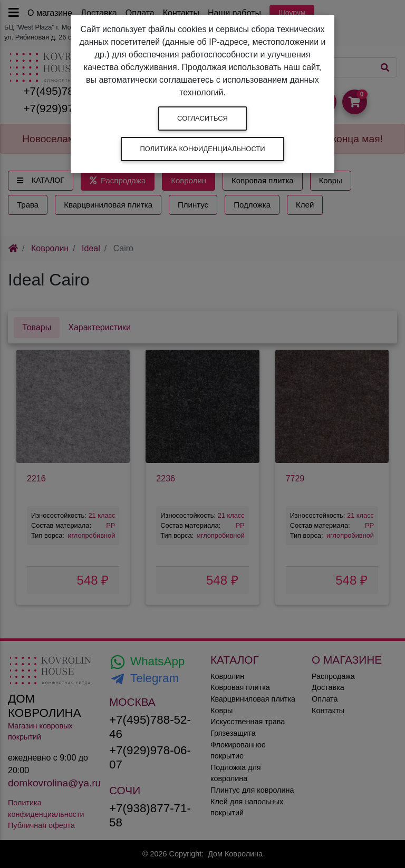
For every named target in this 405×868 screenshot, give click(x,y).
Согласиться (202, 118)
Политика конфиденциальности (202, 149)
